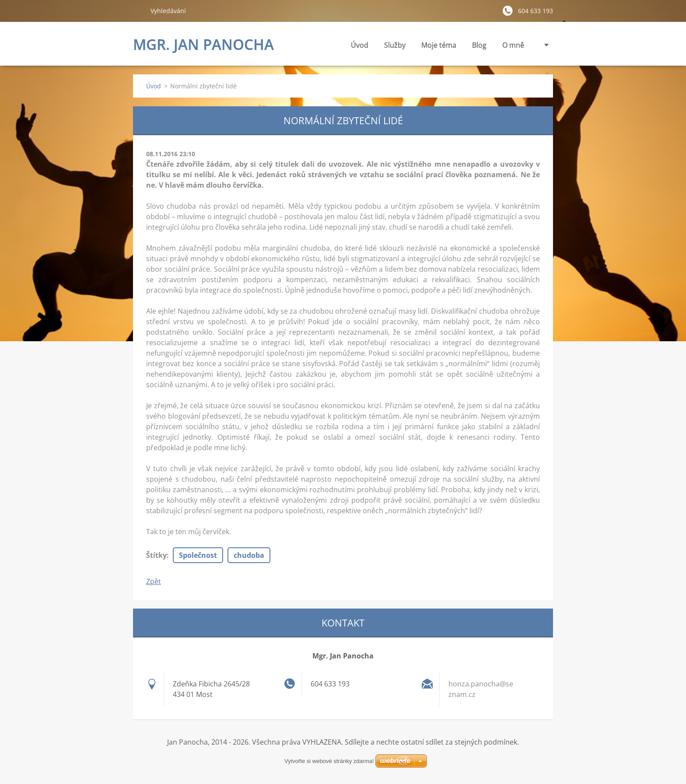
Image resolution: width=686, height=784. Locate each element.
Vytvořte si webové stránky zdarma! (329, 761)
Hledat (138, 10)
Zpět (154, 581)
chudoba (249, 555)
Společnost (198, 555)
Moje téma (439, 47)
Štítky (156, 555)
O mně (513, 45)
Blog (479, 45)
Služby (395, 47)
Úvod (360, 45)
